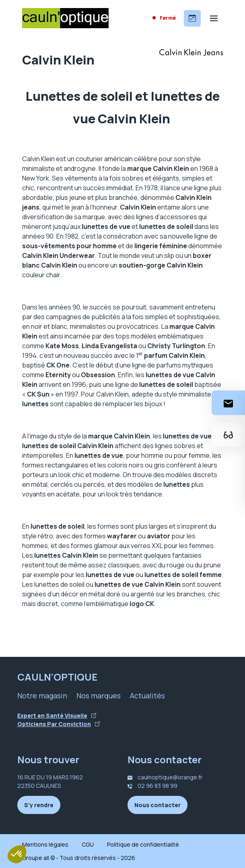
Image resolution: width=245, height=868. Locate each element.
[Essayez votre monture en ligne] (228, 435)
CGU (88, 844)
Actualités (147, 696)
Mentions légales (45, 844)
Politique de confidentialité (143, 844)
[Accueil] (65, 18)
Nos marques (99, 696)
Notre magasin (42, 696)
